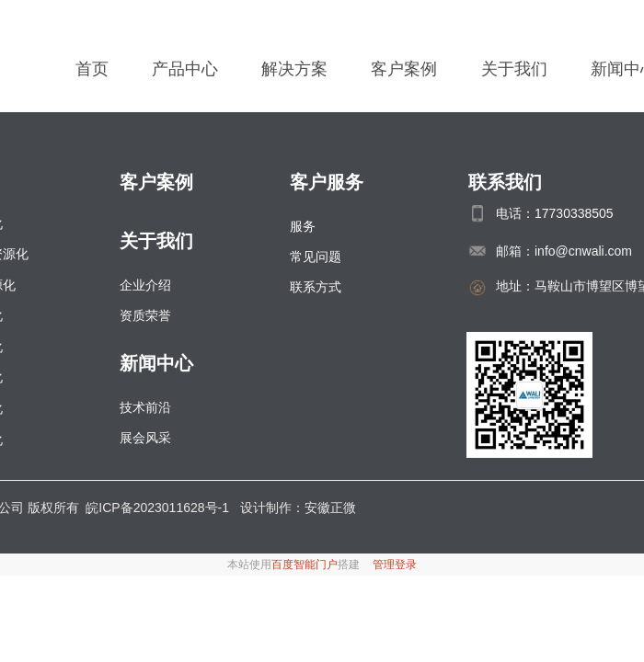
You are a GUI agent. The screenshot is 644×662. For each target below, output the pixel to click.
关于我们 (514, 69)
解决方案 (294, 69)
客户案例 (404, 69)
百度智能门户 (305, 565)
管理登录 (395, 565)
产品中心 (185, 69)
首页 (92, 69)
